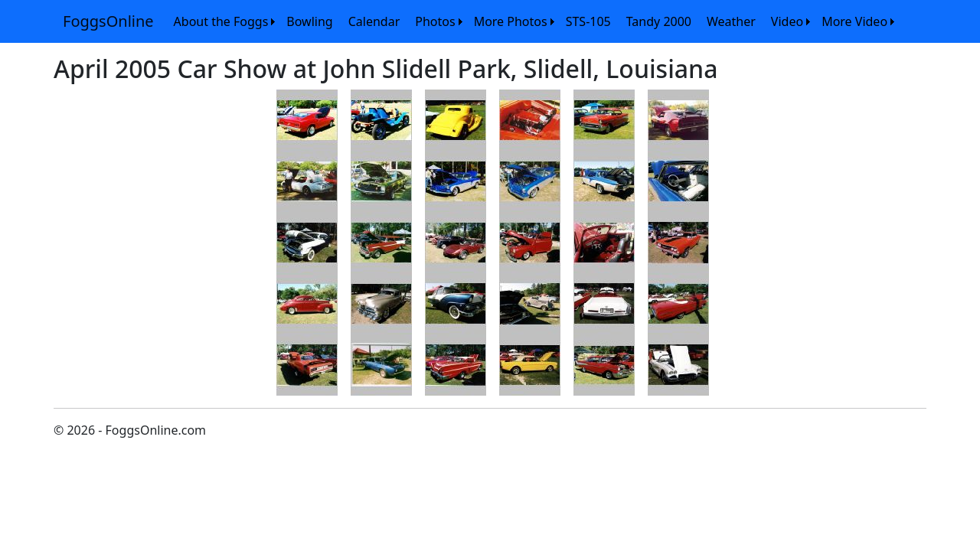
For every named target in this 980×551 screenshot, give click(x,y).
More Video (854, 21)
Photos (435, 21)
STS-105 (588, 21)
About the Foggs (221, 21)
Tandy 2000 (659, 21)
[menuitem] (223, 21)
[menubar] (532, 21)
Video (787, 21)
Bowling (309, 21)
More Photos (511, 21)
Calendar (374, 21)
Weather (731, 21)
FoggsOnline (108, 21)
